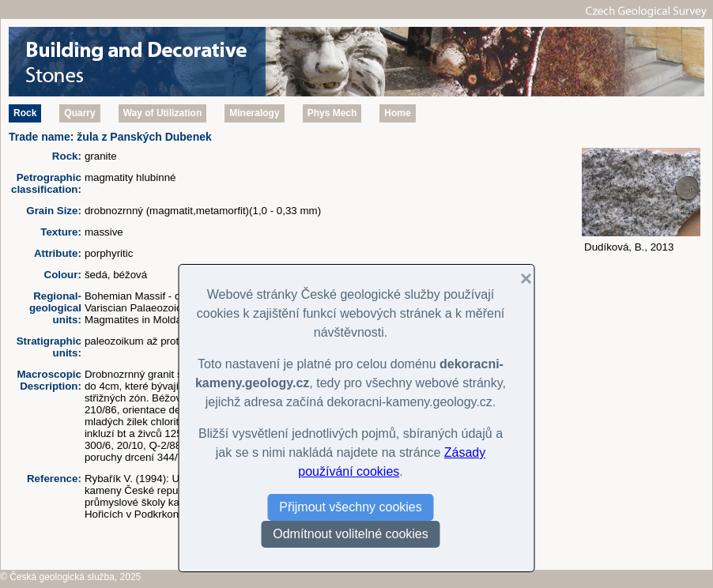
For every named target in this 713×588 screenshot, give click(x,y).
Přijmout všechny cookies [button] (351, 507)
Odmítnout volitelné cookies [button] (351, 534)
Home (397, 113)
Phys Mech (332, 113)
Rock (25, 113)
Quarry (79, 113)
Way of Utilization (163, 113)
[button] (520, 279)
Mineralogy (254, 113)
